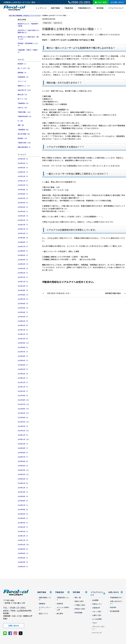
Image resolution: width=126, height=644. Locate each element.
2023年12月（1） (23, 277)
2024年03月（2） (23, 264)
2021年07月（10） (24, 404)
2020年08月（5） (23, 453)
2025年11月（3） (23, 181)
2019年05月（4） (23, 514)
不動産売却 (69, 8)
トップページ (41, 8)
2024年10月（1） (23, 233)
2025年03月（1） (23, 211)
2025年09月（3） (23, 189)
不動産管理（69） (23, 130)
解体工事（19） (23, 94)
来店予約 (113, 607)
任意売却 (60, 604)
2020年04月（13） (24, 470)
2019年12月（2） (23, 488)
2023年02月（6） (23, 321)
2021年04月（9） (23, 417)
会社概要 (95, 600)
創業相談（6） (22, 73)
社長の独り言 (58, 23)
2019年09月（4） (23, 496)
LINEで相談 (101, 2)
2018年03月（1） (23, 566)
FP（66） (21, 121)
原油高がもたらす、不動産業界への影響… (28, 25)
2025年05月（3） (23, 203)
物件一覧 (78, 598)
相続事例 (42, 604)
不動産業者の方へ (85, 8)
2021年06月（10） (24, 409)
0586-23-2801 (79, 2)
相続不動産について (45, 599)
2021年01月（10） (24, 431)
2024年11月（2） (23, 229)
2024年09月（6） (23, 238)
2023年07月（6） (23, 299)
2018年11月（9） (23, 540)
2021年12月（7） (23, 382)
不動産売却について (63, 599)
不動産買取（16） (23, 103)
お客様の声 (96, 608)
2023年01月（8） (23, 325)
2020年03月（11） (24, 474)
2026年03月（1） (23, 163)
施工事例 (60, 613)
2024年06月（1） (23, 251)
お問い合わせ (117, 2)
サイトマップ (97, 633)
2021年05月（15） (24, 413)
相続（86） (21, 125)
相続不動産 (55, 8)
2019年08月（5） (23, 501)
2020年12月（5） (23, 435)
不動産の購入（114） (25, 112)
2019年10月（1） (23, 492)
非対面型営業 (115, 611)
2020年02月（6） (23, 479)
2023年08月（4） (23, 295)
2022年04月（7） (23, 365)
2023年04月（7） (23, 312)
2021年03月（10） (24, 422)
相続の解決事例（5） (25, 147)
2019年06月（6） (23, 509)
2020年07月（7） (23, 457)
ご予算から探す (80, 605)
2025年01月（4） (23, 220)
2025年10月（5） (23, 185)
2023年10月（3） (23, 286)
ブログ (94, 623)
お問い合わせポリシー (116, 602)
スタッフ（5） (22, 81)
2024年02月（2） (23, 268)
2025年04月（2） (23, 207)
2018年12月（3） (23, 536)
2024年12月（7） (23, 225)
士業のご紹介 (97, 615)
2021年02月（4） (23, 426)
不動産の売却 (47, 23)
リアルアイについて (116, 8)
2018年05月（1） (23, 558)
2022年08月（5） (23, 347)
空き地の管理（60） (24, 134)
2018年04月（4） (23, 562)
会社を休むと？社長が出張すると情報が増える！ (28, 31)
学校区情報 (78, 613)
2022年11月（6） (23, 334)
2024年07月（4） (23, 246)
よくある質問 (97, 619)
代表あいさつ (97, 604)
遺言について (44, 613)
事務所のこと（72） (24, 86)
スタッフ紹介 (97, 611)
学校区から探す (80, 609)
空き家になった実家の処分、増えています (28, 38)
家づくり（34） (23, 99)
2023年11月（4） (23, 281)
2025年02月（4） (23, 216)
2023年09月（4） (23, 290)
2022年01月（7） (23, 378)
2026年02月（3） (23, 168)
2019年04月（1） (23, 518)
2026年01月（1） (23, 172)
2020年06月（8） (23, 461)
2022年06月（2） (23, 356)
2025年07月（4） (23, 198)
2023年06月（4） (23, 303)
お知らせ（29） (23, 108)
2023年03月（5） (23, 317)
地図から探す (79, 601)
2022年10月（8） (23, 339)
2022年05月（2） (23, 360)
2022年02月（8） (23, 374)
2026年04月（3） (23, 159)
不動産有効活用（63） (25, 116)
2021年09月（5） (23, 395)
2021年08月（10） (24, 400)
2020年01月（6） (23, 483)
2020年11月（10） (24, 439)
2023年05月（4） (23, 308)
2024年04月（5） (23, 260)
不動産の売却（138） (25, 143)
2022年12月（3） (23, 330)
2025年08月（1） (23, 194)
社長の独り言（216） (25, 90)
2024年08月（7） (23, 242)
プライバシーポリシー (98, 628)
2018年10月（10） (24, 545)
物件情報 (100, 8)
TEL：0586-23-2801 (14, 608)
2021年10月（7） (23, 391)
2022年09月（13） (24, 343)
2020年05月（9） (23, 466)
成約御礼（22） (23, 138)
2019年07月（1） (23, 505)
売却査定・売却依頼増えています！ (28, 44)
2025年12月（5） (23, 176)
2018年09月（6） (23, 549)
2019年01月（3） (23, 531)
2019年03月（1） (23, 523)
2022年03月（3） (23, 369)
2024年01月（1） (23, 273)
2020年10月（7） (23, 444)
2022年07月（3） (23, 352)
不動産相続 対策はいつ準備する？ (28, 51)
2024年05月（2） (23, 255)
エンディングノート (45, 609)
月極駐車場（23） (23, 77)
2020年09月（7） (23, 448)
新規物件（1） (22, 64)
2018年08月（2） (23, 553)
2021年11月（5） (23, 387)
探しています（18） (24, 68)
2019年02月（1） (23, 527)
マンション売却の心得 (63, 609)
